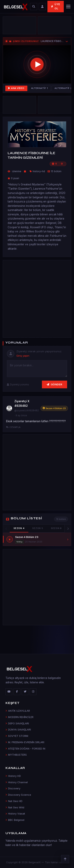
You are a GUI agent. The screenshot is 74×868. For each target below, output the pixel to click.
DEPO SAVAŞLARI (17, 723)
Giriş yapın (23, 356)
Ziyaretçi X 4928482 (22, 403)
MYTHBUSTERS (16, 755)
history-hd (39, 171)
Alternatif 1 (40, 88)
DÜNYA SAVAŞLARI (18, 730)
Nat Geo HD (14, 801)
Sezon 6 (56, 528)
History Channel (17, 782)
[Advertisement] (37, 298)
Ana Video (16, 88)
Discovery (13, 788)
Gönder (55, 384)
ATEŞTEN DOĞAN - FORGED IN (25, 749)
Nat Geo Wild (15, 807)
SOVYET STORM (17, 736)
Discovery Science (18, 795)
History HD (13, 776)
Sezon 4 (19, 528)
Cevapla (13, 427)
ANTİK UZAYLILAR (18, 711)
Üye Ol (56, 6)
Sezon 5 (38, 528)
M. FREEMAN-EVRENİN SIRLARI (25, 742)
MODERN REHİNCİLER (19, 717)
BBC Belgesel (15, 820)
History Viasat (15, 814)
